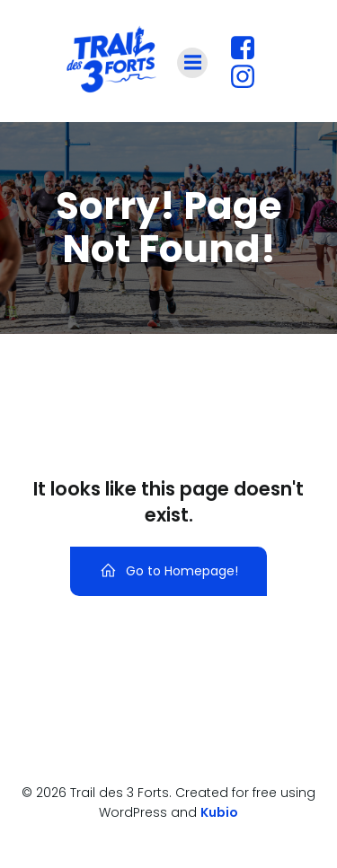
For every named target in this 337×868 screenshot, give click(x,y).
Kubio (219, 812)
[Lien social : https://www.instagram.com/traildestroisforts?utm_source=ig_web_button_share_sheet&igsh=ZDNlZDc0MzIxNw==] (249, 77)
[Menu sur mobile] (192, 63)
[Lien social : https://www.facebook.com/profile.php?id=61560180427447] (249, 48)
